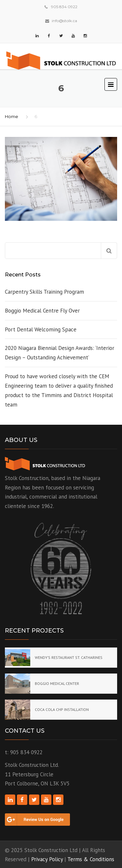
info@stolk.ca (64, 21)
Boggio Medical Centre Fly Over (42, 311)
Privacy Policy (47, 859)
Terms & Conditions (91, 859)
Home (12, 116)
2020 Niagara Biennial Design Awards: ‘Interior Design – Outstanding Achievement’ (60, 353)
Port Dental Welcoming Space (41, 329)
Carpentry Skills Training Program (44, 292)
